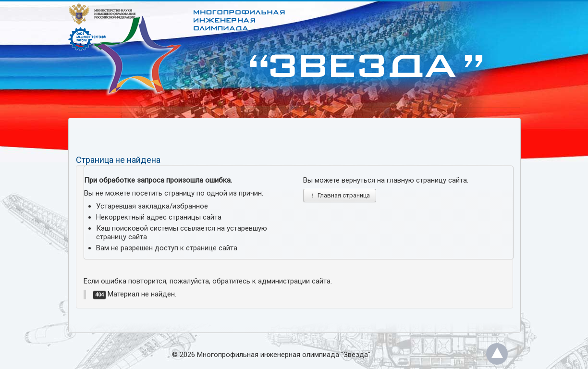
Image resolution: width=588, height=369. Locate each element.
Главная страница (340, 195)
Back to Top (497, 354)
